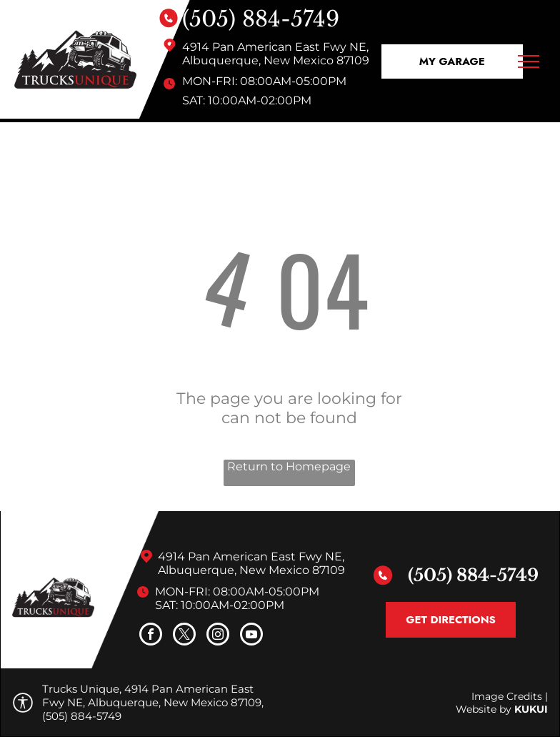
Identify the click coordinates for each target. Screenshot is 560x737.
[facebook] (151, 636)
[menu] (529, 61)
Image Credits (507, 696)
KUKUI (531, 709)
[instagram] (218, 636)
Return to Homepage (289, 466)
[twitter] (184, 636)
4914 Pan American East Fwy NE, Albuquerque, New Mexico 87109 (276, 54)
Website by (484, 709)
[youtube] (251, 636)
